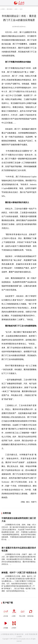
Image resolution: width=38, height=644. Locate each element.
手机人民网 (22, 612)
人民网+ (14, 612)
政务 (16, 9)
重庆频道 (10, 9)
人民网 (2, 9)
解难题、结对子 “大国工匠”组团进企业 (19, 573)
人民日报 (6, 612)
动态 (21, 9)
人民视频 (6, 624)
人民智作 (14, 624)
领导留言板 (31, 612)
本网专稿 (7, 513)
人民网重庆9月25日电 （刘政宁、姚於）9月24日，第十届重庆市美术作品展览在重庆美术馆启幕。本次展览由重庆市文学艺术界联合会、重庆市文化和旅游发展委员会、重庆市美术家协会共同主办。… (19, 559)
